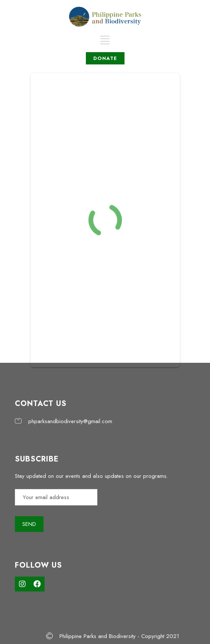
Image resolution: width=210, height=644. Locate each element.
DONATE (105, 58)
